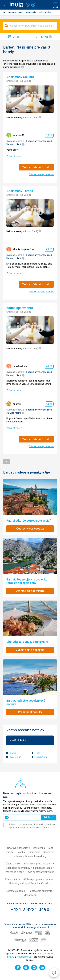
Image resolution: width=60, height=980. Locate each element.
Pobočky (15, 883)
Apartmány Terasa (20, 191)
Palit (38, 753)
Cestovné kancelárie (19, 848)
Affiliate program (33, 879)
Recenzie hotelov (16, 12)
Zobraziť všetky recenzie (41, 174)
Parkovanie (34, 852)
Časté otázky (13, 864)
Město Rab (16, 757)
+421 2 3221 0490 (30, 909)
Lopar (13, 753)
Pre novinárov (13, 879)
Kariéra (49, 879)
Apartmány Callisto (21, 77)
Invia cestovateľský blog (41, 872)
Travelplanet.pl (24, 957)
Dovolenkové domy (36, 856)
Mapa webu (30, 895)
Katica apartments (20, 308)
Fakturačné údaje (43, 868)
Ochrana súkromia (16, 891)
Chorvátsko (32, 12)
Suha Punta (42, 757)
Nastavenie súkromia (41, 891)
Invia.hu (11, 957)
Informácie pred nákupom (38, 864)
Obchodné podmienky (18, 868)
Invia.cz (51, 954)
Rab (41, 12)
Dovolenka (39, 848)
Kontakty (46, 883)
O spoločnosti (30, 883)
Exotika (21, 852)
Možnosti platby (15, 872)
